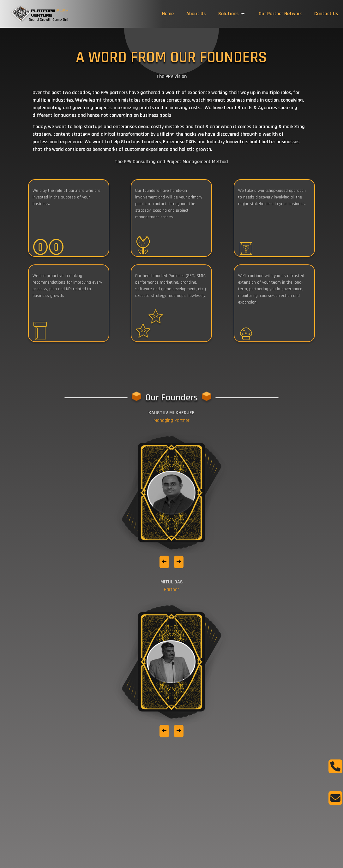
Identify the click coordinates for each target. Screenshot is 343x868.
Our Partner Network (280, 14)
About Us (196, 14)
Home (168, 14)
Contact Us (326, 14)
